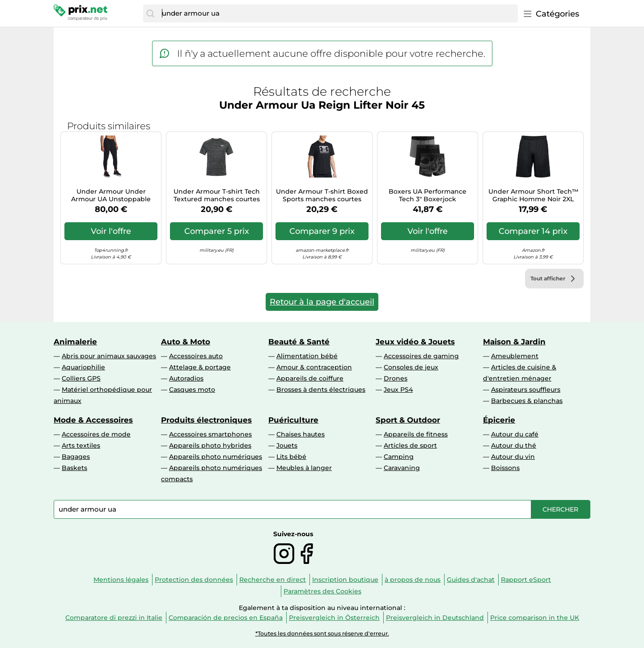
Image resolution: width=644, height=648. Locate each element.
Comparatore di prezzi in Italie (114, 618)
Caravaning (402, 468)
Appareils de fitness (416, 434)
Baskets (74, 468)
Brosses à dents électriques (321, 390)
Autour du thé (514, 445)
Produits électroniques (206, 420)
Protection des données (194, 580)
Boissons (505, 468)
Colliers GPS (81, 378)
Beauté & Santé (299, 342)
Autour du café (515, 434)
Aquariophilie (83, 367)
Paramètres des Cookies (322, 591)
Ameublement (515, 356)
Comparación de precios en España (226, 618)
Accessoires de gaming (421, 356)
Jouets (287, 445)
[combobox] (338, 13)
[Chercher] (150, 13)
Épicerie (499, 420)
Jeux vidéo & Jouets (415, 342)
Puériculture (293, 420)
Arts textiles (81, 445)
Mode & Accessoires (93, 420)
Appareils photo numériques (216, 457)
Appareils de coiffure (310, 378)
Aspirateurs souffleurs (526, 390)
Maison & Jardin (514, 342)
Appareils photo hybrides (210, 445)
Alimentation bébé (307, 356)
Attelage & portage (200, 367)
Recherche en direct (273, 580)
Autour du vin (513, 457)
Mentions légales (121, 580)
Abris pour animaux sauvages (109, 356)
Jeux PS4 (398, 390)
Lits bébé (291, 457)
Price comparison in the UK (535, 618)
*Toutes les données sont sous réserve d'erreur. (322, 633)
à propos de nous (413, 580)
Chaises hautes (301, 434)
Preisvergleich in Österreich (334, 618)
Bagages (76, 457)
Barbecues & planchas (527, 401)
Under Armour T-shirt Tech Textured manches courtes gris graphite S (217, 195)
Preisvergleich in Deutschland (435, 618)
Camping (399, 457)
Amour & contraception (314, 367)
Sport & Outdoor (408, 420)
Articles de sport (410, 445)
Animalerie (75, 342)
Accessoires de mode (96, 434)
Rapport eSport (526, 580)
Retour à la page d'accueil (322, 302)
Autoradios (186, 378)
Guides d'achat (471, 580)
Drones (396, 378)
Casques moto (192, 390)
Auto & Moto (186, 342)
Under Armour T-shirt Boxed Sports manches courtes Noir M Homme (322, 195)
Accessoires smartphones (210, 434)
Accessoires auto (196, 356)
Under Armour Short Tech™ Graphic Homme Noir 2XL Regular (533, 195)
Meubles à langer (304, 468)
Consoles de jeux (411, 367)
